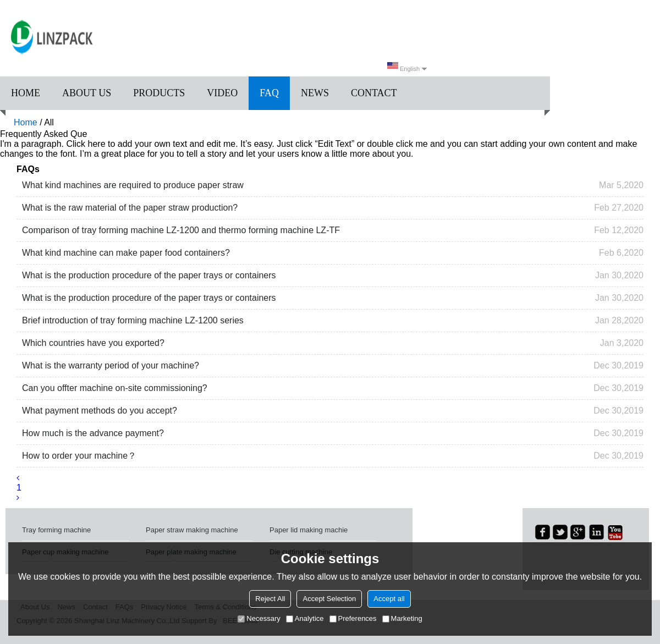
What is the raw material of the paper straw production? (130, 208)
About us (87, 93)
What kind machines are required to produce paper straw (133, 185)
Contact (374, 93)
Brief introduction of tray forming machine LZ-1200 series (133, 320)
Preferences (353, 618)
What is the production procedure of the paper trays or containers (149, 275)
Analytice (305, 618)
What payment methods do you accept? (100, 411)
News (315, 93)
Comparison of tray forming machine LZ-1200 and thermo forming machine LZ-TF (181, 230)
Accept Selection (329, 599)
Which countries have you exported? (93, 343)
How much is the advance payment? (93, 433)
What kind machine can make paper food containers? (126, 253)
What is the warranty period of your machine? (111, 365)
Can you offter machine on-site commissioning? (115, 388)
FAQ (269, 93)
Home (26, 93)
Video (222, 93)
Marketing (402, 618)
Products (159, 93)
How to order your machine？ (79, 456)
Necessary (259, 618)
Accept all (389, 599)
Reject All (270, 599)
